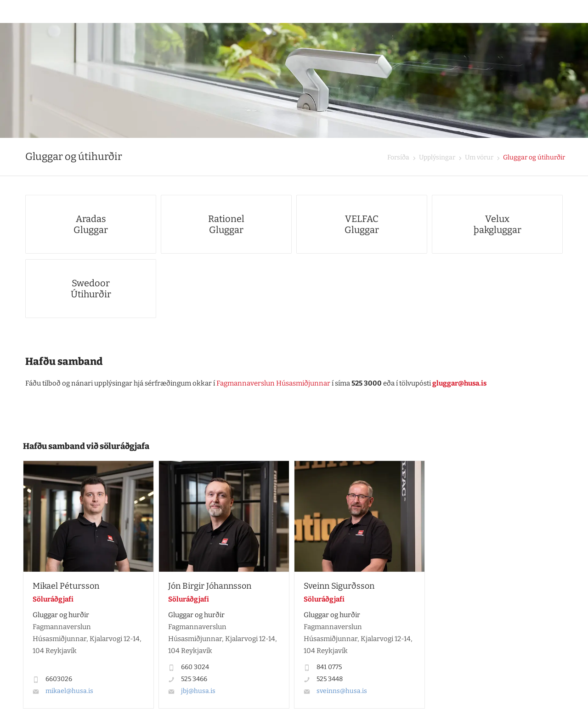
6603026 (59, 679)
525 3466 (194, 679)
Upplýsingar (436, 157)
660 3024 (195, 667)
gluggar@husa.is (459, 383)
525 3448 (330, 679)
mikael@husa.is (69, 691)
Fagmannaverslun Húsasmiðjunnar (273, 383)
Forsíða (398, 157)
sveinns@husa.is (342, 691)
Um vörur (478, 157)
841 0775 (329, 667)
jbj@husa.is (198, 691)
